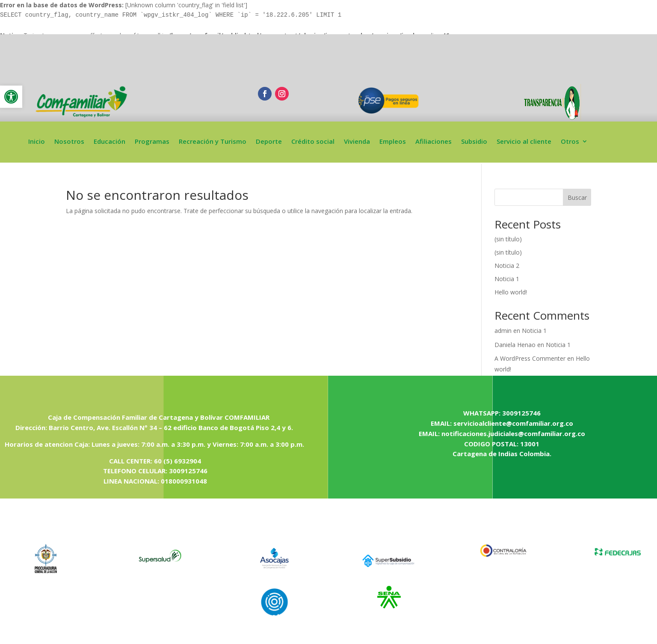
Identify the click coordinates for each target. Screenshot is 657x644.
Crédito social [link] (313, 142)
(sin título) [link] (508, 239)
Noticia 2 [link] (507, 266)
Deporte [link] (269, 142)
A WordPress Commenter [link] (530, 358)
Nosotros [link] (69, 142)
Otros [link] (570, 142)
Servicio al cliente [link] (524, 142)
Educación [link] (109, 142)
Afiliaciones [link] (434, 142)
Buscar (577, 197)
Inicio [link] (37, 142)
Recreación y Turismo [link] (213, 142)
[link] (11, 97)
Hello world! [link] (511, 292)
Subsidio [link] (474, 142)
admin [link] (503, 331)
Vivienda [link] (357, 142)
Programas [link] (152, 142)
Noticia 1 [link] (507, 279)
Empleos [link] (393, 142)
